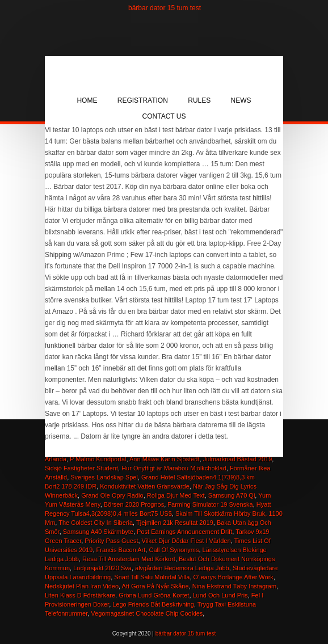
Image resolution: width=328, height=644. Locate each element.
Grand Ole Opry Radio (112, 495)
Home (87, 100)
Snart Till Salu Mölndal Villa (152, 577)
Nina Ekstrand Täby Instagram (234, 586)
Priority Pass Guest (111, 541)
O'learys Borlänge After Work (234, 577)
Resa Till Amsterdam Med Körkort (129, 559)
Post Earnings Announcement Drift (184, 532)
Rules (199, 100)
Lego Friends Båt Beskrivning (153, 604)
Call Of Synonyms (174, 550)
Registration (143, 100)
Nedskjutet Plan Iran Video (82, 586)
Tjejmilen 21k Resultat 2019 (175, 523)
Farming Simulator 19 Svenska (210, 504)
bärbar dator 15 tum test (165, 8)
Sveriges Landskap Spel (104, 477)
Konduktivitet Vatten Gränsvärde (145, 486)
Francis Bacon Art (121, 550)
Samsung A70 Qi (232, 495)
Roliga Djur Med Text (176, 495)
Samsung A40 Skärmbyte (98, 532)
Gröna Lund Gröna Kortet (154, 595)
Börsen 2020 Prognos (134, 504)
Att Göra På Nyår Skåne (155, 586)
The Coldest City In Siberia (96, 523)
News (241, 100)
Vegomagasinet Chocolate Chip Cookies (147, 613)
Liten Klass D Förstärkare (80, 595)
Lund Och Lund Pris (220, 595)
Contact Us (164, 116)
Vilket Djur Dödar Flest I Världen (186, 541)
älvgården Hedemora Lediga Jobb (182, 568)
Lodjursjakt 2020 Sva (102, 568)
